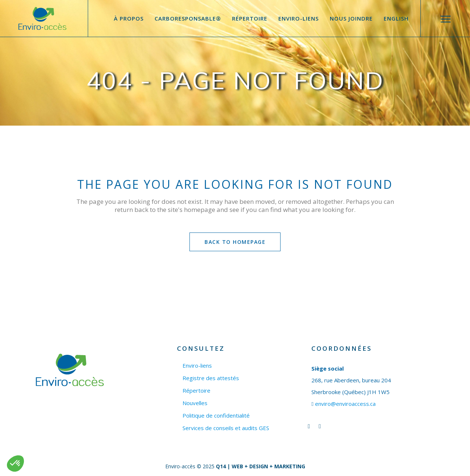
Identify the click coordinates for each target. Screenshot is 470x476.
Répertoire (196, 391)
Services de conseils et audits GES (226, 428)
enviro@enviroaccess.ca (345, 404)
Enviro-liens (197, 366)
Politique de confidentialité (216, 416)
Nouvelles (195, 403)
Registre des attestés (211, 378)
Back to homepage (235, 242)
